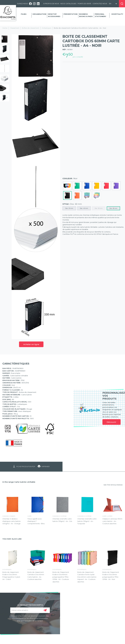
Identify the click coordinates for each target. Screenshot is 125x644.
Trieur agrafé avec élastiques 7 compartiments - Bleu (36, 521)
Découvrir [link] (111, 422)
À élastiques (47, 28)
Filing (24, 14)
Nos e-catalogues (68, 4)
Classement (15, 28)
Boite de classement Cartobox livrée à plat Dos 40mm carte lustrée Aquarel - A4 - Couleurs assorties (87, 577)
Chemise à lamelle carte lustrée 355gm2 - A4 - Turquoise (87, 521)
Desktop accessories (54, 15)
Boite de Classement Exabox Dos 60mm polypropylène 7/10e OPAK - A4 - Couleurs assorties (61, 577)
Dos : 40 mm (84, 208)
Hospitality (117, 14)
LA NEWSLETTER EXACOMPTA (30, 605)
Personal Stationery (100, 15)
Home (5, 28)
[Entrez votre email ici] (30, 610)
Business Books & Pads (86, 15)
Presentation (70, 14)
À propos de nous (51, 4)
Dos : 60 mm (113, 208)
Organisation (39, 14)
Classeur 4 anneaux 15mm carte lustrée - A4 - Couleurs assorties (112, 521)
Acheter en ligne (31, 344)
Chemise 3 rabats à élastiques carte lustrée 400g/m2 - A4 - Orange (12, 521)
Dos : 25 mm (69, 208)
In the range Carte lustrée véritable (19, 482)
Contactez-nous (100, 4)
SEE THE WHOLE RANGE (113, 485)
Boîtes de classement (31, 28)
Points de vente (84, 4)
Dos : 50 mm (99, 208)
